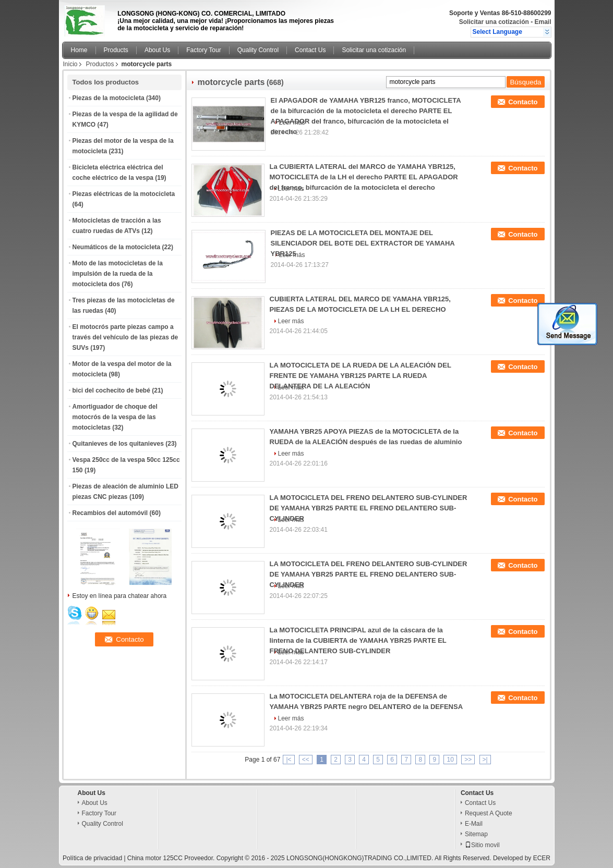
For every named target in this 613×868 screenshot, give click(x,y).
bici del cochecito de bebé (111, 390)
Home (79, 50)
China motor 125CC (155, 858)
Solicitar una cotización (494, 22)
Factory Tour (203, 50)
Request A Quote (489, 813)
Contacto (523, 102)
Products (116, 50)
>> (468, 760)
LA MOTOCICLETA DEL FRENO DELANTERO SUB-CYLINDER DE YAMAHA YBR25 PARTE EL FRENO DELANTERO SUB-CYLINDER (369, 508)
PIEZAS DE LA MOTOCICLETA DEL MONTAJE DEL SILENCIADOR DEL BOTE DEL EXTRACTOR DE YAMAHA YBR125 (363, 243)
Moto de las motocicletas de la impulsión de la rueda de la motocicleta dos (118, 274)
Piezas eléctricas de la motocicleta (124, 194)
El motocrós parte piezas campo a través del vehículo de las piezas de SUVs (125, 337)
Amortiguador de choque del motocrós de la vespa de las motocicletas (115, 417)
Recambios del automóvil (110, 513)
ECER (542, 858)
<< (306, 760)
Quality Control (258, 50)
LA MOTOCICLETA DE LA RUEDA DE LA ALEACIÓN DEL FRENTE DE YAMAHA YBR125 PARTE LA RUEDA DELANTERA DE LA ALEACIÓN (360, 376)
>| (485, 760)
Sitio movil (482, 845)
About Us (157, 50)
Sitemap (476, 834)
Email (543, 22)
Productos (100, 64)
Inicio (70, 64)
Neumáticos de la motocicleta (117, 247)
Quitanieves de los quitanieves (118, 444)
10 (450, 760)
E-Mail (474, 824)
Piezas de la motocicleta (109, 98)
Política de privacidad (92, 858)
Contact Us (310, 50)
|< (289, 760)
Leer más (291, 321)
